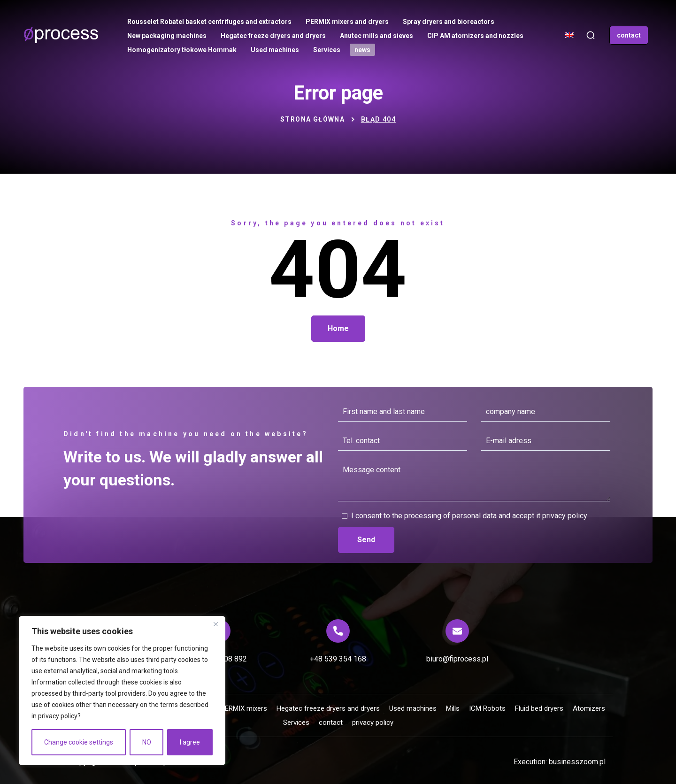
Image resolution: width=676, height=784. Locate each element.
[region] (122, 691)
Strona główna (312, 119)
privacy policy (58, 716)
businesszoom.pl (577, 762)
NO (147, 742)
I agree (190, 742)
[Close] (215, 624)
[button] (591, 35)
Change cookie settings (79, 742)
